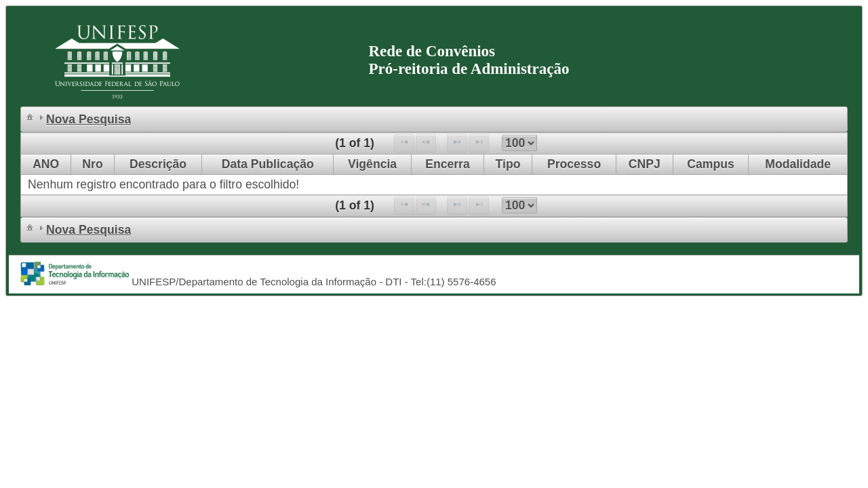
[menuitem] (30, 116)
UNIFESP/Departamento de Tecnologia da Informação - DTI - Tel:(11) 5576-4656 (312, 282)
